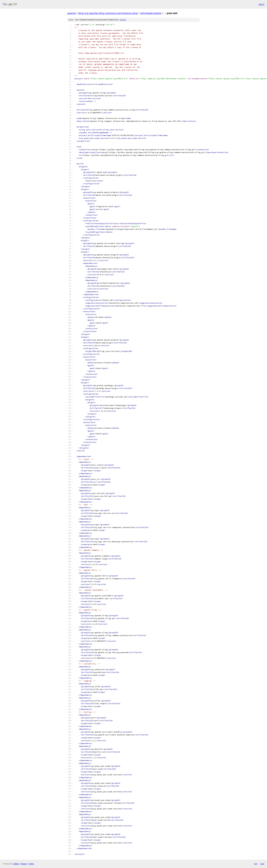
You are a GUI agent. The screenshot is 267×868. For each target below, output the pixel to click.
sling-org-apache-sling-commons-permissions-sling (108, 13)
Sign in (261, 4)
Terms (31, 864)
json (262, 864)
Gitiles (16, 864)
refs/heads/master (151, 13)
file (123, 20)
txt (256, 864)
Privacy (24, 864)
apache (71, 13)
